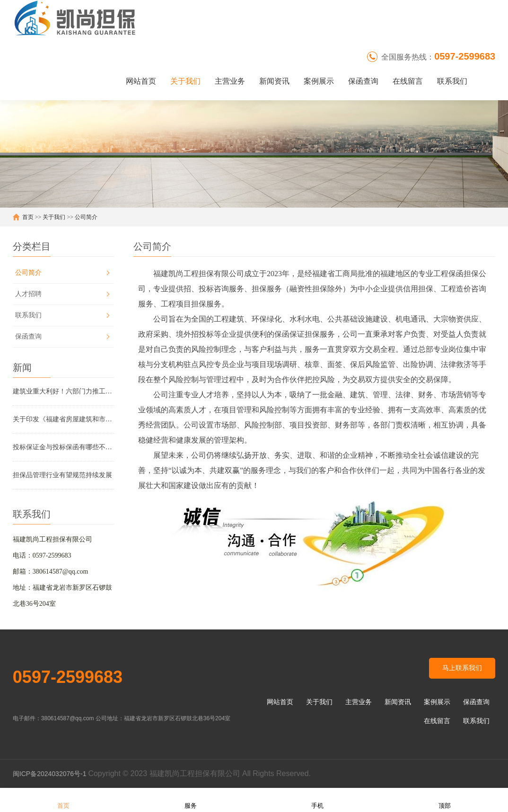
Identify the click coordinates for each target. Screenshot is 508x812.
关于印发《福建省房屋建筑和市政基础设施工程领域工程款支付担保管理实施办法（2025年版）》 (63, 419)
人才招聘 (28, 294)
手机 (317, 799)
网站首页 (141, 81)
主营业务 (230, 81)
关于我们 (185, 81)
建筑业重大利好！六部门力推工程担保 (63, 391)
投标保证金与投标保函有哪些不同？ (63, 447)
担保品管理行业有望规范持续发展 (62, 475)
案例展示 (319, 81)
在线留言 (408, 81)
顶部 (445, 799)
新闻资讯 (274, 81)
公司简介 (86, 217)
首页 (28, 217)
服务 (191, 799)
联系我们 (452, 81)
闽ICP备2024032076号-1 (51, 774)
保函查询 (363, 81)
